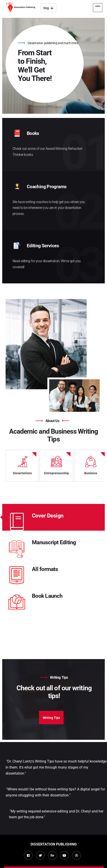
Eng (48, 8)
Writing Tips (51, 718)
